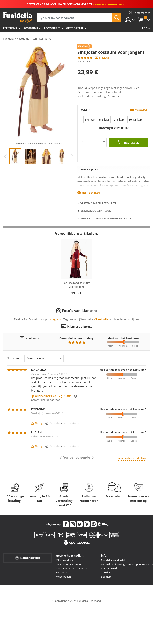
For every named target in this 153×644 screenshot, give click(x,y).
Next (72, 156)
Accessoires (52, 28)
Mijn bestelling (64, 560)
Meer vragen (63, 577)
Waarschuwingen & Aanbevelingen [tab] (106, 218)
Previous (5, 156)
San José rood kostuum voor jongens (76, 285)
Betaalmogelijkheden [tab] (96, 211)
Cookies (106, 572)
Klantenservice (27, 558)
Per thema (10, 28)
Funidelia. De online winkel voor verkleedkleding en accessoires (17, 17)
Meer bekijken (91, 193)
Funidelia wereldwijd (113, 560)
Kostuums (31, 28)
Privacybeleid (109, 568)
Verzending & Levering (69, 564)
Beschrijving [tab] (89, 169)
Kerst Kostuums (42, 39)
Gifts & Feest (75, 28)
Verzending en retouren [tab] (98, 203)
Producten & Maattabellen (71, 568)
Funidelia (8, 39)
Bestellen (131, 143)
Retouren (61, 572)
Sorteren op (15, 358)
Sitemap (106, 577)
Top (144, 28)
